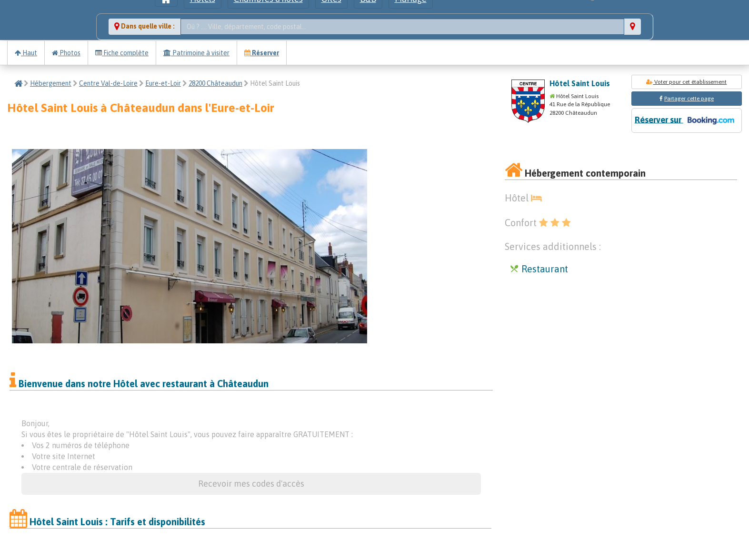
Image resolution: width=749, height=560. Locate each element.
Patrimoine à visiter (196, 53)
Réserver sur (687, 120)
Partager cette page (689, 99)
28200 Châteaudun (215, 83)
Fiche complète (122, 53)
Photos (66, 53)
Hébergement (51, 83)
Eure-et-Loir (163, 83)
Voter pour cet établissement (686, 82)
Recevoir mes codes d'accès (251, 484)
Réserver (262, 53)
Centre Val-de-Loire (108, 83)
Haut (26, 53)
